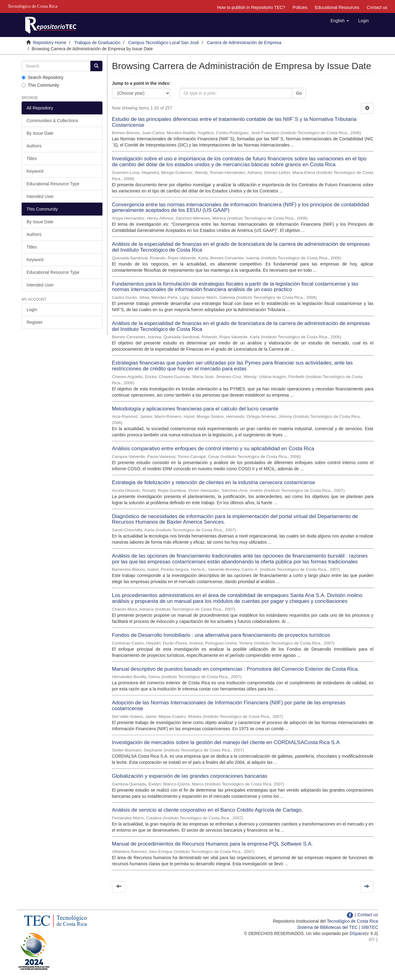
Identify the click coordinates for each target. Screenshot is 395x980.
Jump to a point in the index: (141, 83)
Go (299, 93)
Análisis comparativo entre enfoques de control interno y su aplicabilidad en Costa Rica (213, 449)
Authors (34, 146)
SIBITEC (370, 927)
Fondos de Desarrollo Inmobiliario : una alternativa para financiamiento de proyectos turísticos (221, 635)
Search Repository (42, 77)
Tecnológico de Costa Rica (352, 921)
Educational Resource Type (53, 184)
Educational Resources (337, 7)
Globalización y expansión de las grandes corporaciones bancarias (190, 776)
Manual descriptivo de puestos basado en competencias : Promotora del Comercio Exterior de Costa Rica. (236, 669)
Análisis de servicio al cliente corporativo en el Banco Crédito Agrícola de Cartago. (208, 810)
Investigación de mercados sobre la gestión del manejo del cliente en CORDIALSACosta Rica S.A (226, 742)
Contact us (377, 7)
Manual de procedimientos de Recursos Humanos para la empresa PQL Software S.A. (212, 844)
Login (32, 310)
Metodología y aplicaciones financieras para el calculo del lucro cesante (195, 409)
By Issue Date (40, 133)
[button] (340, 21)
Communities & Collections (52, 121)
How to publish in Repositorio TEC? (251, 7)
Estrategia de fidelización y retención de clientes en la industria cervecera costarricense (214, 482)
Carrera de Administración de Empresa (244, 43)
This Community (40, 85)
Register (35, 322)
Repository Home (50, 43)
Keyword (35, 171)
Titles (32, 159)
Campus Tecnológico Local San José (164, 43)
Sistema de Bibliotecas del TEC (327, 927)
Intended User (40, 196)
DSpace (357, 933)
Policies (300, 7)
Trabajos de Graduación (97, 43)
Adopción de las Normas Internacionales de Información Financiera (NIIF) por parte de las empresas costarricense (229, 706)
